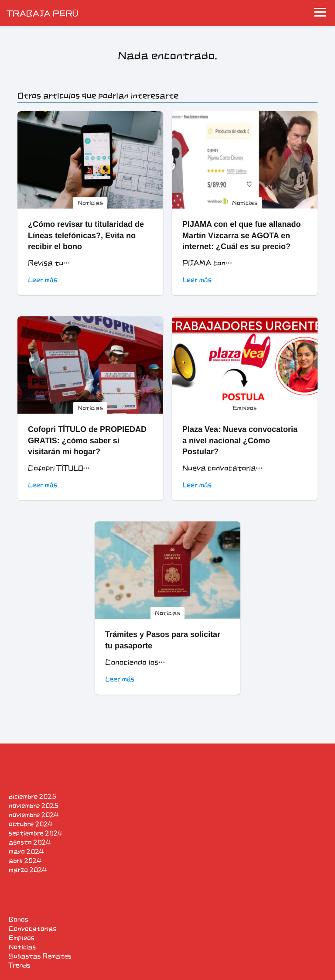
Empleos (22, 938)
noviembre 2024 (34, 815)
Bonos (19, 920)
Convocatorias (32, 929)
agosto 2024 (30, 842)
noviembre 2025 (34, 806)
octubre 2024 (31, 824)
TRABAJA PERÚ (43, 13)
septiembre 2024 (36, 833)
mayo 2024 (26, 852)
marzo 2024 (28, 870)
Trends (20, 965)
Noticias (22, 947)
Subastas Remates (40, 956)
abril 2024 (25, 861)
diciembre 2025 (32, 797)
